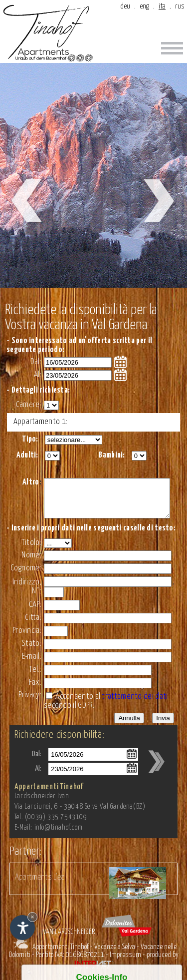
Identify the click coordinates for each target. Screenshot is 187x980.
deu (125, 6)
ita (162, 6)
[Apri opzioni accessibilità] (22, 928)
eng (144, 6)
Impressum (125, 962)
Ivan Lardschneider (68, 939)
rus (180, 6)
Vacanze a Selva (115, 954)
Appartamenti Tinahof (61, 954)
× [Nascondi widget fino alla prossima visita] (32, 917)
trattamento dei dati (135, 704)
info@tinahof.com (59, 835)
